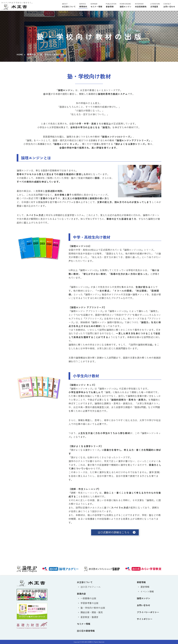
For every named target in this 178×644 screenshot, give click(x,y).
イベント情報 (147, 591)
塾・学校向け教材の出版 (93, 608)
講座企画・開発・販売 (92, 612)
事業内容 (31, 54)
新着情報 (141, 582)
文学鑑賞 (155, 5)
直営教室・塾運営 (89, 617)
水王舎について (69, 5)
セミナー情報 (96, 5)
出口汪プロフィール (91, 587)
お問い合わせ (169, 5)
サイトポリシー (145, 619)
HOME (20, 54)
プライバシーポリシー (148, 612)
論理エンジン (126, 5)
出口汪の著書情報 (86, 631)
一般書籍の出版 (88, 598)
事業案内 (83, 5)
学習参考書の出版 (89, 603)
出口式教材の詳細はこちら (114, 532)
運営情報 (145, 587)
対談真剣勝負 (141, 5)
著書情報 (111, 5)
